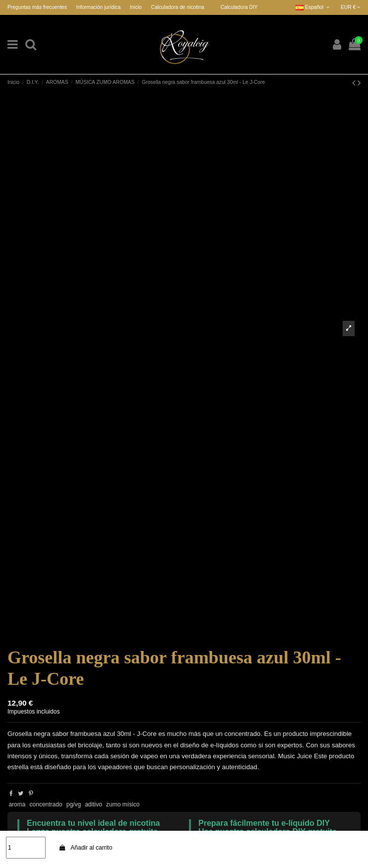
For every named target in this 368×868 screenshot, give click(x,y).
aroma (17, 804)
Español (313, 7)
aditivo (93, 804)
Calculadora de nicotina (178, 7)
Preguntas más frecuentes (38, 7)
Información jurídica (99, 7)
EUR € (351, 7)
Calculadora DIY (239, 7)
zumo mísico (123, 804)
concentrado (46, 804)
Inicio (136, 7)
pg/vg (74, 804)
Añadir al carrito (85, 848)
